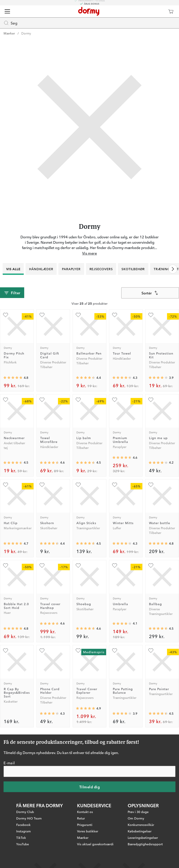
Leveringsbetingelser (143, 838)
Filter (12, 293)
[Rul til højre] (173, 269)
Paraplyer (71, 269)
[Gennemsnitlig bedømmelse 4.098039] (122, 624)
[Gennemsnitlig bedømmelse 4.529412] (158, 629)
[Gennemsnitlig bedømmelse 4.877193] (86, 708)
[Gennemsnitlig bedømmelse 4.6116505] (122, 458)
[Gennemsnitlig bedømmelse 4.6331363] (49, 624)
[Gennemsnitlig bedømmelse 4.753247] (13, 378)
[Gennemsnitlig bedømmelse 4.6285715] (86, 629)
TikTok (21, 838)
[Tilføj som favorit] (6, 315)
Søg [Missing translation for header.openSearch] (10, 23)
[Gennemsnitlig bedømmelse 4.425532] (49, 544)
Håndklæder (41, 269)
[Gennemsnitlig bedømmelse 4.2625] (49, 714)
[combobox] (150, 293)
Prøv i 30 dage (138, 812)
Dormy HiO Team (29, 818)
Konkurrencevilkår (141, 825)
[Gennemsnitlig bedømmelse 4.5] (86, 463)
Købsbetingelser (140, 831)
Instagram (24, 831)
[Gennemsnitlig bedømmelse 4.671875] (13, 544)
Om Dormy (136, 818)
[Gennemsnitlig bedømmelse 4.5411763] (86, 544)
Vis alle (13, 269)
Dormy (26, 33)
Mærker (9, 33)
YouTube (23, 844)
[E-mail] (89, 771)
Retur (81, 818)
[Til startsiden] (89, 11)
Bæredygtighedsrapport (145, 844)
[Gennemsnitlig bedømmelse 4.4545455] (158, 714)
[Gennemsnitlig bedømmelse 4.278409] (122, 544)
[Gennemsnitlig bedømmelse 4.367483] (86, 378)
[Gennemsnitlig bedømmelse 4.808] (158, 544)
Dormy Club (25, 812)
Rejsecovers (101, 269)
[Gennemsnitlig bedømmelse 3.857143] (122, 714)
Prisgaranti (85, 825)
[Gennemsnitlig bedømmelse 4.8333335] (13, 629)
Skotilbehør (133, 269)
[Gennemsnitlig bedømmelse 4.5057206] (13, 463)
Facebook (23, 825)
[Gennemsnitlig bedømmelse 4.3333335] (122, 378)
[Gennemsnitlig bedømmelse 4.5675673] (49, 463)
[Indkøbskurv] (171, 11)
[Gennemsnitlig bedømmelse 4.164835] (158, 463)
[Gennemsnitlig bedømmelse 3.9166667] (158, 378)
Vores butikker (88, 831)
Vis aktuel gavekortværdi (95, 844)
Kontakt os (85, 812)
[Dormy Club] (158, 11)
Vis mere (90, 253)
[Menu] (7, 11)
